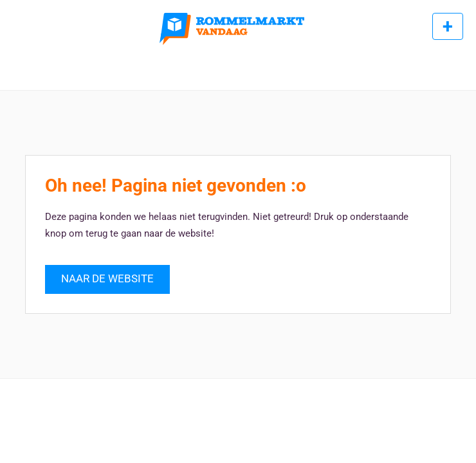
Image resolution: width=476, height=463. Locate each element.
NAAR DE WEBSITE (107, 279)
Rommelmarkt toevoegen (448, 26)
